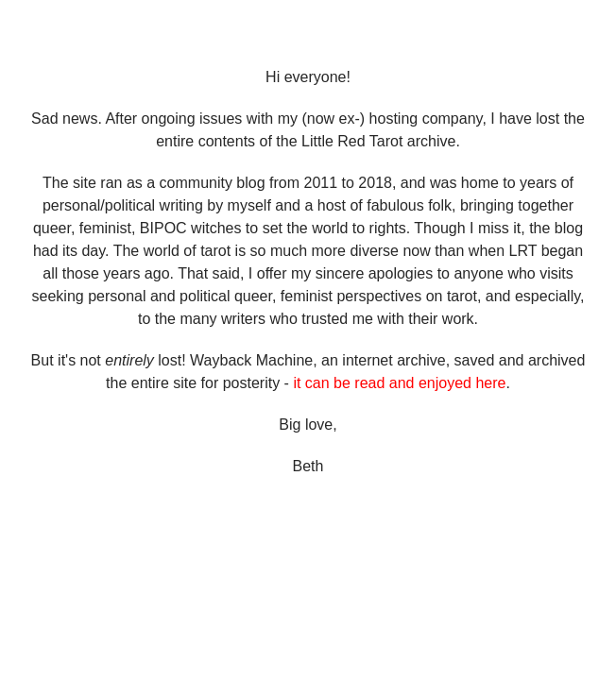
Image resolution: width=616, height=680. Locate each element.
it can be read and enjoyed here (399, 383)
